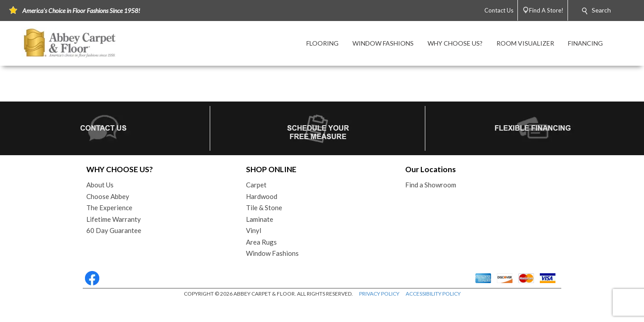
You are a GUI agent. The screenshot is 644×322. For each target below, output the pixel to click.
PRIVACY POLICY (379, 294)
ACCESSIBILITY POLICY (433, 294)
